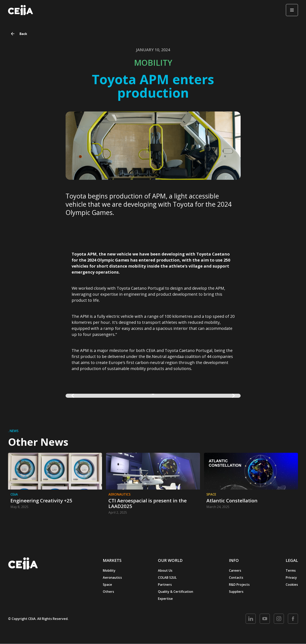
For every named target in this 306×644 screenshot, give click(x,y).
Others (108, 592)
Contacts (236, 578)
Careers (235, 570)
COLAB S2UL (167, 578)
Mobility (109, 570)
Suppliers (236, 592)
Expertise (165, 599)
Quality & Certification (176, 592)
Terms (291, 570)
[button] (74, 396)
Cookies (292, 585)
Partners (165, 585)
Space (107, 585)
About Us (165, 570)
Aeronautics (112, 578)
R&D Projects (239, 585)
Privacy (291, 578)
